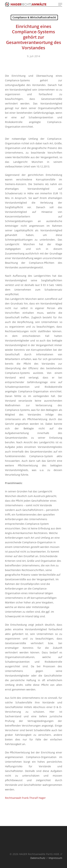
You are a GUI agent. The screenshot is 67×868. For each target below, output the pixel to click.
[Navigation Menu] (60, 4)
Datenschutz (38, 858)
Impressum (55, 858)
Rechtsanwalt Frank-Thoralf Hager (25, 798)
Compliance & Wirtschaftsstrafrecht (34, 17)
